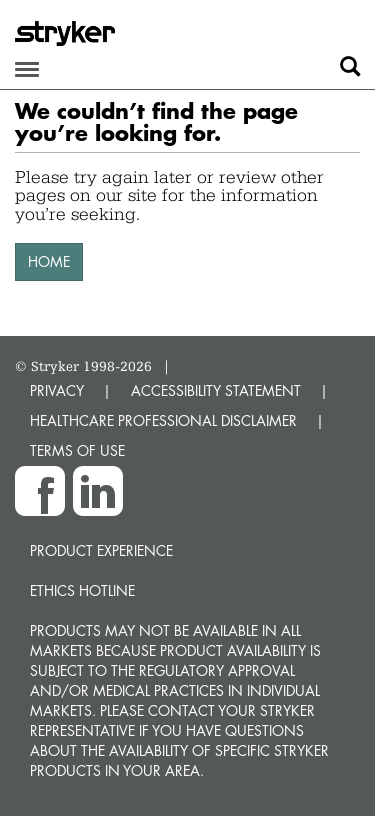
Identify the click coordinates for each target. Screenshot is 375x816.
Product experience (101, 550)
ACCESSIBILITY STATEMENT (216, 390)
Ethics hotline (82, 590)
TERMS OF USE (77, 450)
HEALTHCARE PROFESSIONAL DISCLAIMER (163, 420)
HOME (49, 261)
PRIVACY (57, 390)
